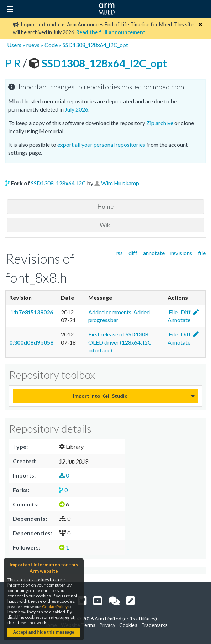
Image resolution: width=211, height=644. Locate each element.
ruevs (33, 45)
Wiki (106, 225)
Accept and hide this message (43, 632)
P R (14, 63)
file (202, 253)
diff (133, 253)
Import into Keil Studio (100, 396)
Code (51, 45)
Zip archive (160, 123)
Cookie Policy (55, 606)
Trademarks (154, 625)
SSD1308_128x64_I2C (58, 183)
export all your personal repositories (101, 145)
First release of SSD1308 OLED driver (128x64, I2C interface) (120, 342)
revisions (181, 253)
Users (14, 45)
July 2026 (77, 109)
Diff (185, 312)
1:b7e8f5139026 (31, 312)
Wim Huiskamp (120, 183)
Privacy (107, 625)
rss (119, 253)
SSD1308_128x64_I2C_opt (95, 45)
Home (105, 207)
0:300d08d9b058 (31, 342)
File (173, 312)
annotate (154, 253)
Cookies (128, 625)
